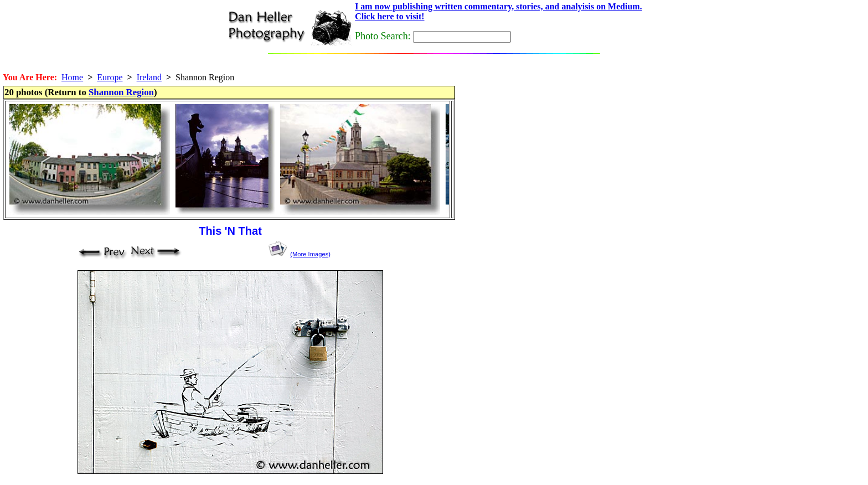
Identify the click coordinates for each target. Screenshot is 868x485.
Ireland (149, 77)
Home (72, 77)
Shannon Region (121, 92)
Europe (110, 77)
